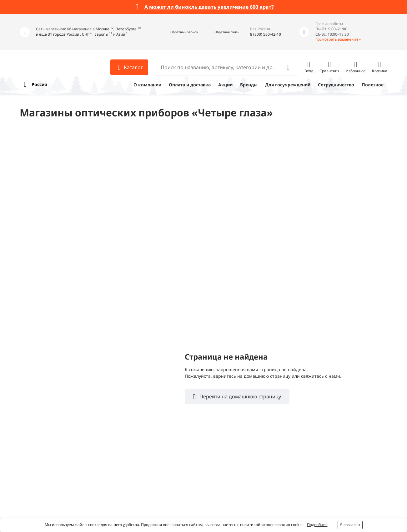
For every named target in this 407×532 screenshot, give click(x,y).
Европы (101, 34)
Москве (103, 29)
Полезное (373, 85)
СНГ (85, 34)
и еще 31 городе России (58, 34)
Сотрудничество (336, 85)
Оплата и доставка (190, 85)
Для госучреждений (288, 85)
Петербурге (126, 29)
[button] (177, 32)
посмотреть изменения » (338, 39)
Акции (225, 85)
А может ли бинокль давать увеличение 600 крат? (209, 7)
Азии (121, 34)
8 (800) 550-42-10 (266, 34)
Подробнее (317, 525)
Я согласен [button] (350, 525)
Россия (39, 84)
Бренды (249, 85)
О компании (147, 85)
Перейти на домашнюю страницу (240, 396)
